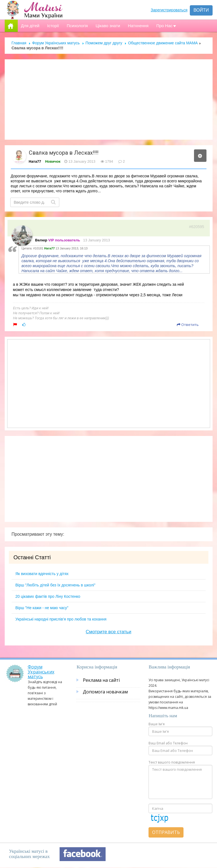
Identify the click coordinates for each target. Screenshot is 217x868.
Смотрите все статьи (108, 632)
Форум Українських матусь (56, 43)
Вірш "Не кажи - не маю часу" (42, 608)
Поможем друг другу (104, 43)
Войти (201, 10)
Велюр (41, 240)
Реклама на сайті (101, 680)
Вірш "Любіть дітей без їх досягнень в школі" (56, 585)
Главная (19, 43)
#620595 (197, 227)
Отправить (166, 832)
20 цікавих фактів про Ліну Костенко (48, 596)
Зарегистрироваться (169, 10)
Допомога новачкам (105, 692)
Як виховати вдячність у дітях (42, 574)
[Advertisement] (109, 99)
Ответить (188, 325)
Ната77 (35, 161)
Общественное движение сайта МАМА (163, 43)
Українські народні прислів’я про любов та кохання (61, 619)
